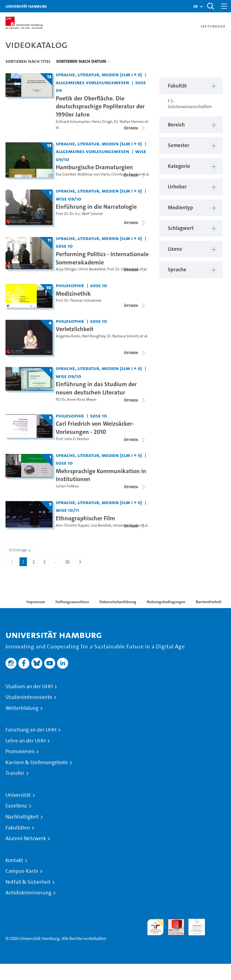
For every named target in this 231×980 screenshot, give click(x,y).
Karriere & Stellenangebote (37, 762)
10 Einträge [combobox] (20, 550)
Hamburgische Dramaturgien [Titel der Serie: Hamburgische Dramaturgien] (94, 167)
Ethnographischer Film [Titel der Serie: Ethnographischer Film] (85, 518)
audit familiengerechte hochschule (155, 927)
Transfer (15, 773)
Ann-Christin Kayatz (72, 525)
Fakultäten (18, 828)
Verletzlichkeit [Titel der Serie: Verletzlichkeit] (75, 329)
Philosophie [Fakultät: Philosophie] (70, 285)
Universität (18, 795)
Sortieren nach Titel (28, 61)
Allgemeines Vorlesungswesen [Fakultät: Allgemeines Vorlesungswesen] (92, 82)
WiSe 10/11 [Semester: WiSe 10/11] (67, 510)
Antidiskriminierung (28, 893)
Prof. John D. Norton (73, 439)
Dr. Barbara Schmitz (123, 336)
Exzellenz (16, 806)
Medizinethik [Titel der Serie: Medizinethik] (73, 293)
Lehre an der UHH (26, 741)
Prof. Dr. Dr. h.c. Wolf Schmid (79, 214)
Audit (173, 922)
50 (69, 563)
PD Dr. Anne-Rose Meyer (76, 399)
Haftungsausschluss (72, 602)
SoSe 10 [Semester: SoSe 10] (64, 246)
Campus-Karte (22, 871)
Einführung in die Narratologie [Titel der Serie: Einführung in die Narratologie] (96, 207)
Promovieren (20, 752)
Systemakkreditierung (217, 922)
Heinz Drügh (102, 122)
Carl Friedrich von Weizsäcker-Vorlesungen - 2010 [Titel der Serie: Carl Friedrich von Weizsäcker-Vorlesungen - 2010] (95, 428)
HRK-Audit (194, 925)
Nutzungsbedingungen (166, 602)
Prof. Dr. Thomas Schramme (79, 300)
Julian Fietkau (67, 486)
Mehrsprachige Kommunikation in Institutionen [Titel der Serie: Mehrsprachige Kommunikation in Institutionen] (101, 475)
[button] (196, 6)
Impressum (36, 602)
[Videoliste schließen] (135, 128)
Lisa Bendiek (101, 525)
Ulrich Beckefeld (92, 269)
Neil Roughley (94, 336)
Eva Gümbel (66, 174)
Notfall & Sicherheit (28, 882)
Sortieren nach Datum (81, 61)
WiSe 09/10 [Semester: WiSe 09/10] (69, 199)
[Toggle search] (210, 6)
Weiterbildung (22, 708)
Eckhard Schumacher (73, 122)
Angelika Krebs (68, 336)
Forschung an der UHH (31, 730)
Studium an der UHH (29, 687)
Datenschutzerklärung (118, 602)
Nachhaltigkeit (22, 817)
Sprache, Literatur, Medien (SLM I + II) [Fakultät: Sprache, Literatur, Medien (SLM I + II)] (99, 74)
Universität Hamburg (26, 6)
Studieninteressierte (29, 697)
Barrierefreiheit (209, 602)
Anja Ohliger (66, 269)
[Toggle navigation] (224, 6)
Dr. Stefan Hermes (129, 122)
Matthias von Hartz (94, 174)
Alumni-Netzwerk (26, 838)
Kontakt (14, 860)
